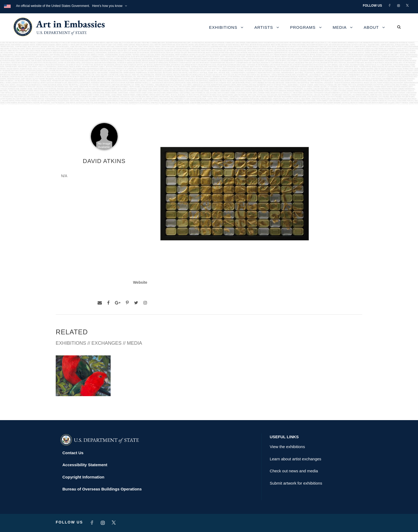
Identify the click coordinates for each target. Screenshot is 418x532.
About (371, 27)
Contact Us (73, 453)
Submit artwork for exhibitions (296, 483)
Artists (264, 27)
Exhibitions (223, 27)
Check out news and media (294, 471)
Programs (303, 27)
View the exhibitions (287, 447)
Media (340, 27)
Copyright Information (83, 477)
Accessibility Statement (85, 465)
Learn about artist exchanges (296, 459)
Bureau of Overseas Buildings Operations (102, 489)
